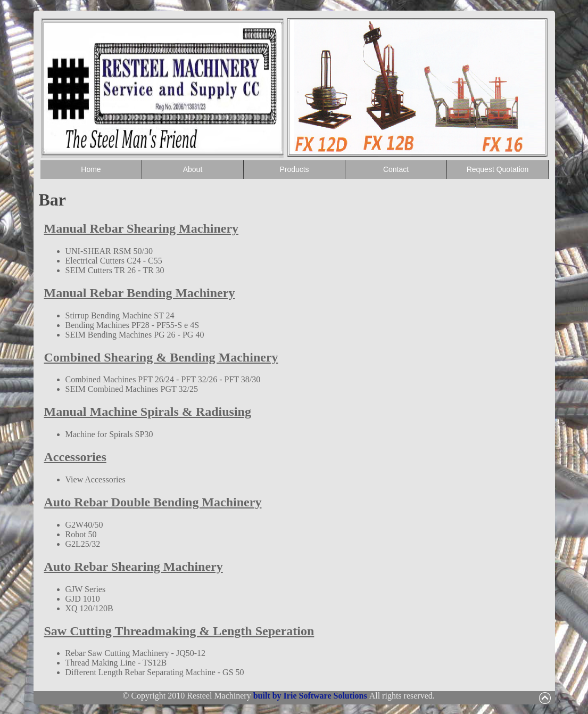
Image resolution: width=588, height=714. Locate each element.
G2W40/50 (84, 525)
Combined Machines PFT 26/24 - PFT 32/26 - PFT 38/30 (163, 379)
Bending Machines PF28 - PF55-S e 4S (132, 325)
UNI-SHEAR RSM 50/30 (109, 251)
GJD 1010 (83, 599)
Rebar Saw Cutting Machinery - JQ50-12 (136, 653)
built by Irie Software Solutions (311, 696)
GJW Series (86, 589)
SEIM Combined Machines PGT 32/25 (132, 389)
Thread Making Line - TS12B (116, 663)
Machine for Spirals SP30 (109, 434)
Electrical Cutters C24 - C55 (114, 261)
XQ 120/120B (89, 608)
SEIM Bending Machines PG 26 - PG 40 (135, 335)
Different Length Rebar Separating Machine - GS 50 (155, 672)
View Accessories (96, 479)
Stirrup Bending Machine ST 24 (120, 315)
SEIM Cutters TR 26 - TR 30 (115, 270)
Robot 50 (81, 534)
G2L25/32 (83, 544)
